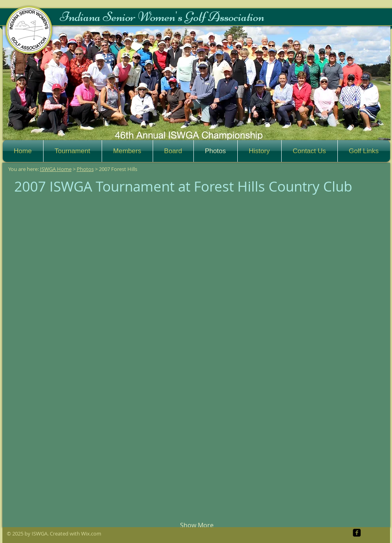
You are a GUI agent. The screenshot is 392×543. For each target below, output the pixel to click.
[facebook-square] (357, 533)
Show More (197, 525)
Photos (85, 169)
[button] (197, 83)
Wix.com (91, 534)
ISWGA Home (56, 169)
